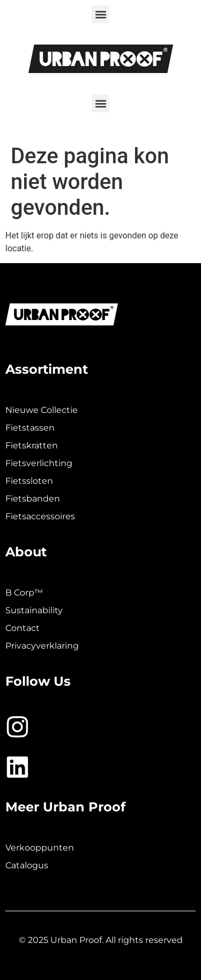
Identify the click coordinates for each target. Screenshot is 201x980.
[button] (100, 14)
